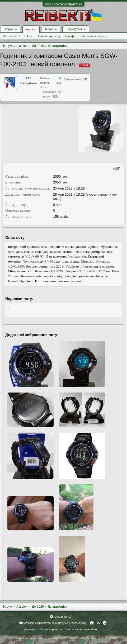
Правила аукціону (49, 36)
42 (59, 92)
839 (55, 96)
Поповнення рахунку (93, 36)
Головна (92, 623)
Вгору (98, 623)
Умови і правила (51, 629)
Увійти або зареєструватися (64, 4)
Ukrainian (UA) (64, 617)
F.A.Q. (28, 36)
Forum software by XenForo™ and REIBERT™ (63, 638)
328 (59, 83)
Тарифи (70, 36)
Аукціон (31, 29)
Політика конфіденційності (82, 629)
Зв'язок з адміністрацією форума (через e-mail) (56, 623)
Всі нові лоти (11, 36)
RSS (105, 623)
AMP (117, 169)
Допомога (30, 629)
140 (85, 79)
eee (29, 78)
